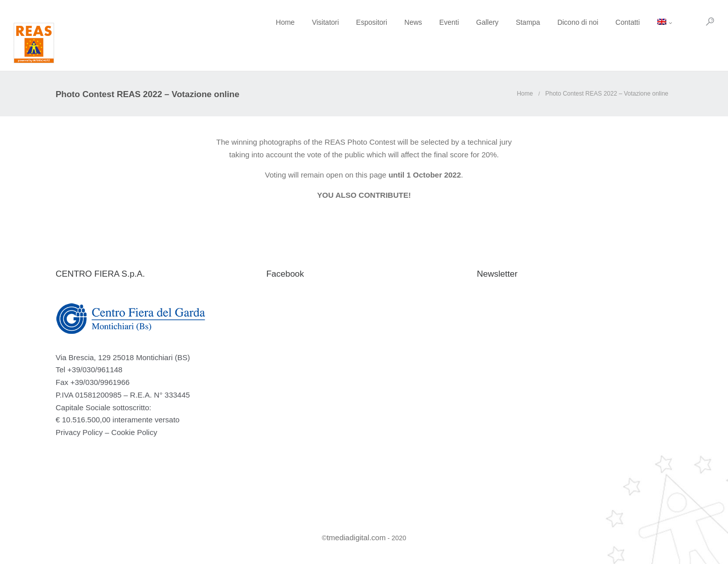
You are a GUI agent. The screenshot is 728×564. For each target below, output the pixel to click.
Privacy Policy (79, 432)
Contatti (586, 22)
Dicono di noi (536, 22)
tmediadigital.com (356, 537)
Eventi (407, 22)
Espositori (330, 22)
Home (243, 22)
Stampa (486, 22)
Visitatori (283, 22)
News (371, 22)
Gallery (445, 22)
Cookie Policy (134, 432)
